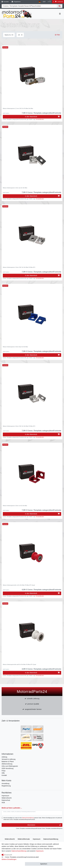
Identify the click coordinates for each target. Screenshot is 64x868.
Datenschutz (6, 800)
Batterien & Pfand (8, 762)
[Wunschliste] (49, 2)
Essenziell (9, 855)
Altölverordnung (7, 764)
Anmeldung (5, 783)
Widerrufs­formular (24, 839)
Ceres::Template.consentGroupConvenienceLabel (22, 857)
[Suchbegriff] (29, 6)
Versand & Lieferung (9, 759)
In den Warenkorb (42, 117)
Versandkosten (40, 119)
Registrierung (6, 786)
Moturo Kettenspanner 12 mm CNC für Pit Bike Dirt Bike (18, 108)
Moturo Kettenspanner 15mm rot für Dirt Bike (15, 506)
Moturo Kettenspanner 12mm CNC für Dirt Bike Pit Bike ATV (19, 267)
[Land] (40, 2)
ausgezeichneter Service (33, 709)
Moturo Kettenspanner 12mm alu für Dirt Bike (15, 188)
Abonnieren (44, 825)
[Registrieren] (16, 2)
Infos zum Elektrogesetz (10, 766)
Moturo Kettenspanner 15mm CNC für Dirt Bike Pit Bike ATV (19, 426)
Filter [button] (57, 35)
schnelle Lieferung (33, 699)
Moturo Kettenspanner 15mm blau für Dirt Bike (15, 347)
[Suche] (60, 6)
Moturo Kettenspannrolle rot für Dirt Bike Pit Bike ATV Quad (19, 585)
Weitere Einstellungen (9, 859)
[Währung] (44, 2)
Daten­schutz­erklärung (51, 839)
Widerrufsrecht (7, 798)
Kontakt (4, 775)
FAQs (4, 771)
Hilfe (3, 773)
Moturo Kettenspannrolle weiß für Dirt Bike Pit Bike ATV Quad (19, 664)
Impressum (5, 796)
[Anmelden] (5, 2)
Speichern (44, 864)
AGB (3, 803)
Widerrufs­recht (10, 839)
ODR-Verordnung (7, 768)
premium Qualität (33, 704)
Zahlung (4, 757)
